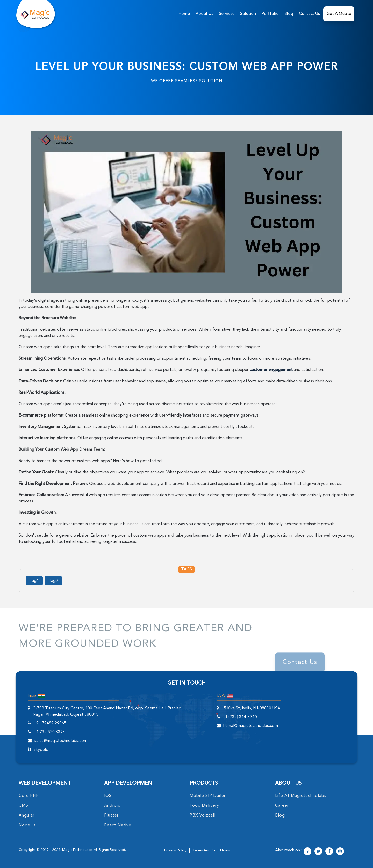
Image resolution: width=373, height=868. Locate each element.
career (282, 806)
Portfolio (270, 14)
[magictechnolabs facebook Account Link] (329, 852)
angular (27, 815)
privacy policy (175, 850)
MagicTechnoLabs (77, 850)
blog (280, 815)
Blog (289, 14)
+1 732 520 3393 (49, 732)
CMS (23, 806)
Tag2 (53, 581)
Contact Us (309, 14)
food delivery (204, 806)
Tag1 (34, 581)
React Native (118, 825)
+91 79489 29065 (50, 723)
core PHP (29, 796)
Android (112, 806)
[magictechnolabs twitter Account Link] (318, 852)
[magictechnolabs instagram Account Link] (340, 852)
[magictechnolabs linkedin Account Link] (307, 852)
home (184, 14)
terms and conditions (211, 850)
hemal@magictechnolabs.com (251, 726)
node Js (27, 825)
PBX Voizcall (203, 815)
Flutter (111, 815)
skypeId (41, 750)
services (227, 14)
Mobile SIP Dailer (208, 796)
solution (248, 14)
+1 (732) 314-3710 (240, 717)
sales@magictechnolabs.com (61, 741)
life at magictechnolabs (301, 796)
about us (204, 14)
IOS (108, 796)
